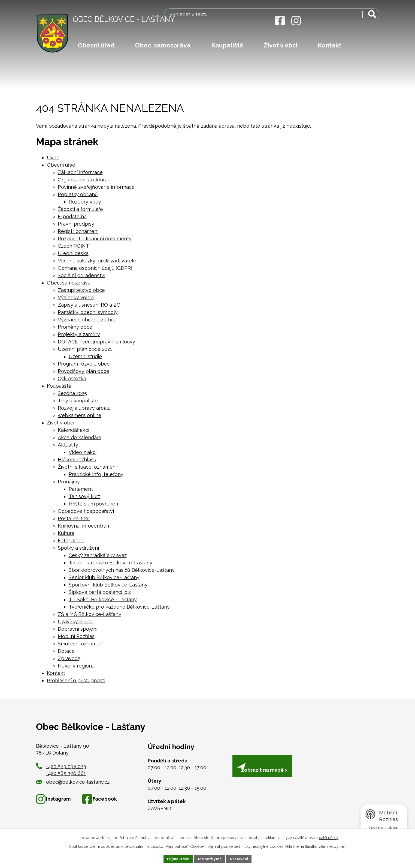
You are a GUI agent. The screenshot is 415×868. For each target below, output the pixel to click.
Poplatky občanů (78, 194)
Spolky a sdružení (78, 548)
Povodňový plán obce (84, 371)
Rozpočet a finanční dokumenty (95, 239)
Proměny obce (75, 327)
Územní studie (85, 356)
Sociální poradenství (81, 275)
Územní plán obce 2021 (85, 349)
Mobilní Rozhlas (76, 636)
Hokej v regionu (76, 666)
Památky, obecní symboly (88, 312)
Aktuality (68, 445)
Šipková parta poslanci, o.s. (100, 592)
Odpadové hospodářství (86, 511)
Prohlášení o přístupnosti (76, 680)
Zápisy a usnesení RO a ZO (89, 305)
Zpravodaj (70, 658)
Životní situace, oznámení (87, 467)
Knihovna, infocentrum (84, 526)
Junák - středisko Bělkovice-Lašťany (110, 563)
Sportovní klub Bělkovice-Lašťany (108, 585)
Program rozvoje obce (84, 364)
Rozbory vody (85, 202)
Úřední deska (73, 253)
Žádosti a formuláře (80, 209)
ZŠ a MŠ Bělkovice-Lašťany (90, 614)
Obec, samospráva (163, 45)
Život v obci (281, 45)
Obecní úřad (96, 45)
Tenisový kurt (84, 496)
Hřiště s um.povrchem (94, 504)
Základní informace (80, 172)
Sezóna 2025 (72, 393)
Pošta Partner (74, 518)
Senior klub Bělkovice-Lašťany (104, 577)
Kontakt (329, 45)
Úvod (53, 158)
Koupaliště (227, 45)
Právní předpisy (76, 224)
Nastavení (242, 858)
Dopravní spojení (78, 629)
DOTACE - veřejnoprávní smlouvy (96, 342)
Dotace (66, 651)
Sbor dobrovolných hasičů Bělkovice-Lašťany (122, 570)
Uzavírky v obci (76, 622)
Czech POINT (73, 246)
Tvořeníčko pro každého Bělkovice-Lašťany (119, 607)
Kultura (66, 533)
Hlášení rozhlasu (77, 460)
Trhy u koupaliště (78, 401)
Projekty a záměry (79, 334)
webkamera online (80, 415)
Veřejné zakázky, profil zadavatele (97, 261)
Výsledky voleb (76, 297)
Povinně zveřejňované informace (96, 187)
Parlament (81, 489)
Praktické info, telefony (96, 474)
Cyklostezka (72, 378)
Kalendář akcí (73, 430)
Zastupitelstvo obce (81, 290)
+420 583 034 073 (66, 766)
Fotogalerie (71, 541)
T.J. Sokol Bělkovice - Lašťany (103, 599)
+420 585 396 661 (66, 773)
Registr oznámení (78, 231)
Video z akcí (83, 452)
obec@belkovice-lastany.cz (73, 782)
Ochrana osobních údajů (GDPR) (95, 268)
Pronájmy (69, 482)
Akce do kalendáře (80, 437)
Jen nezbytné (210, 858)
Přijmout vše (175, 858)
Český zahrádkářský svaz (98, 555)
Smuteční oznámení (81, 644)
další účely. (329, 837)
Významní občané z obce (87, 320)
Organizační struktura (83, 180)
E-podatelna (72, 216)
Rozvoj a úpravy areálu (84, 408)
